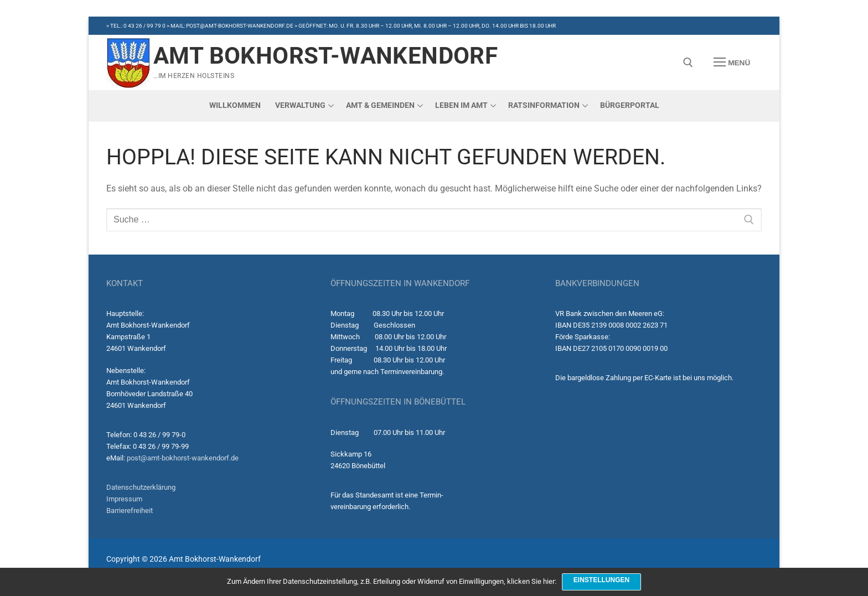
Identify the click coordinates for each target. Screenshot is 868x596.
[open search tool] (688, 63)
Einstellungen (601, 580)
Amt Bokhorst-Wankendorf (325, 56)
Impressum (124, 499)
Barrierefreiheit (130, 511)
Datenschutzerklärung (141, 487)
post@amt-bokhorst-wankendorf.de (183, 458)
